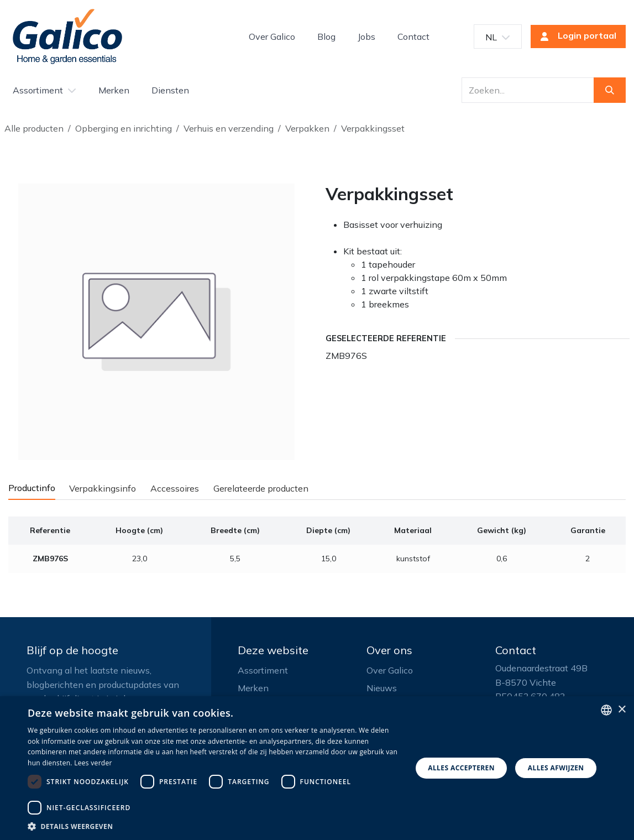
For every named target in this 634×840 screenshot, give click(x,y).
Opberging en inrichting (124, 128)
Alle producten (34, 128)
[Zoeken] (610, 90)
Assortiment (263, 670)
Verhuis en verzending (229, 128)
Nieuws (382, 688)
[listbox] (606, 710)
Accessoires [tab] (175, 488)
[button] (214, 826)
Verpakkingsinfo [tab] (103, 488)
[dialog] (317, 768)
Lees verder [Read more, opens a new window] (93, 763)
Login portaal (575, 36)
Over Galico (390, 670)
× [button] (622, 710)
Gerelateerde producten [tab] (261, 488)
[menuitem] (272, 36)
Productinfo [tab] (32, 488)
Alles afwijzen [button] (556, 768)
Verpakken (307, 128)
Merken (253, 688)
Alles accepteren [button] (461, 768)
